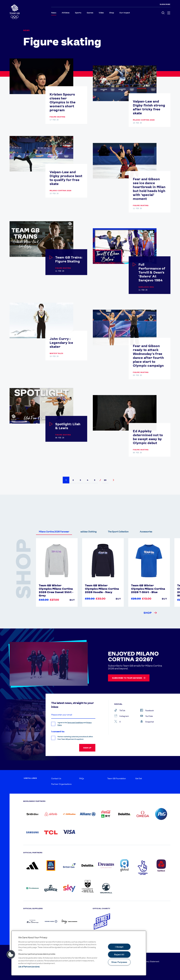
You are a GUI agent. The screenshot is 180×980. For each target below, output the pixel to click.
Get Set (139, 778)
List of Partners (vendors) (29, 967)
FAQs (82, 778)
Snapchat (147, 721)
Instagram (122, 716)
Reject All (119, 955)
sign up (87, 748)
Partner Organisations (61, 784)
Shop (112, 13)
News (54, 13)
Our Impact (125, 13)
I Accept (119, 947)
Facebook (147, 710)
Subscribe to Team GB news (129, 678)
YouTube (146, 716)
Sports (78, 13)
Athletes (66, 13)
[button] (66, 480)
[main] (79, 953)
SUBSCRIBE (165, 4)
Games (90, 13)
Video (101, 13)
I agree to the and (75, 724)
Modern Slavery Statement (147, 961)
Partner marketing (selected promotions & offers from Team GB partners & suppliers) (75, 738)
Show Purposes (119, 962)
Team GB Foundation (117, 778)
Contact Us (56, 778)
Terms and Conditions (75, 723)
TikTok (120, 710)
